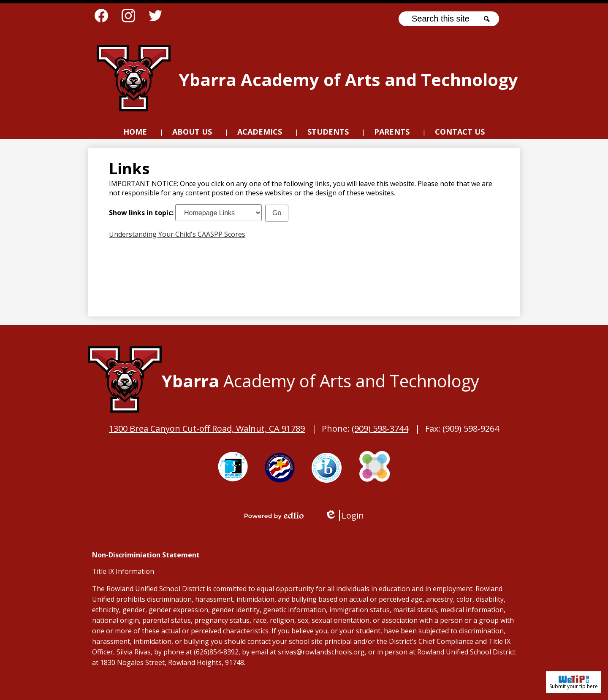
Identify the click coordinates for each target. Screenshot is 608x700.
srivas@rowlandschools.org (321, 652)
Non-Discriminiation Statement (146, 555)
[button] (192, 133)
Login (344, 515)
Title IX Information (123, 571)
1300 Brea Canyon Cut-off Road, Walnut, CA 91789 (207, 428)
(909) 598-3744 (380, 428)
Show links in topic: (141, 213)
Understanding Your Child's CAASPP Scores (177, 234)
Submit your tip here (574, 682)
